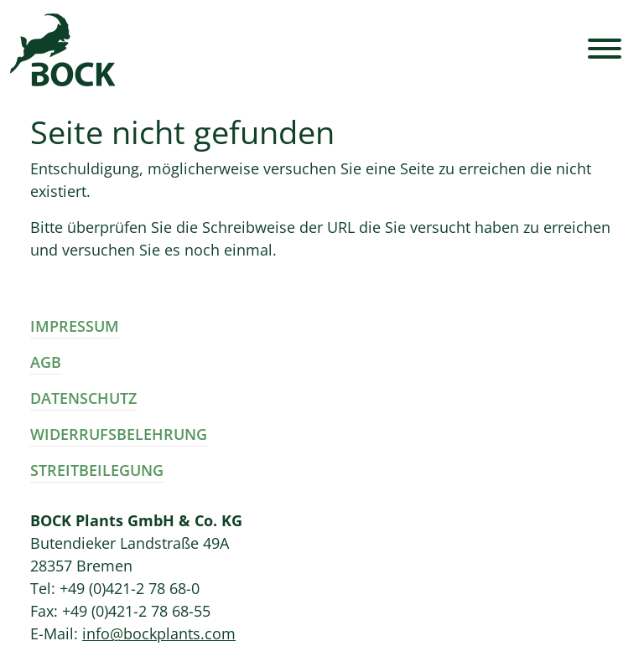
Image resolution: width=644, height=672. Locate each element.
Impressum (75, 326)
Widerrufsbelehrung (119, 434)
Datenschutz (83, 398)
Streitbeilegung (97, 470)
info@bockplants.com (159, 633)
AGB (46, 362)
